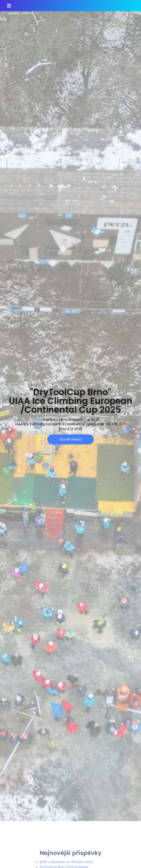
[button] (9, 6)
